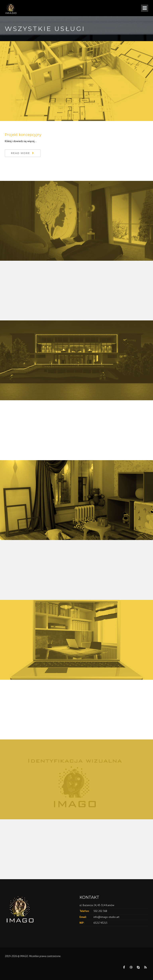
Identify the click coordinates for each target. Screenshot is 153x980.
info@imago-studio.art (106, 917)
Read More (21, 153)
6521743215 (100, 923)
